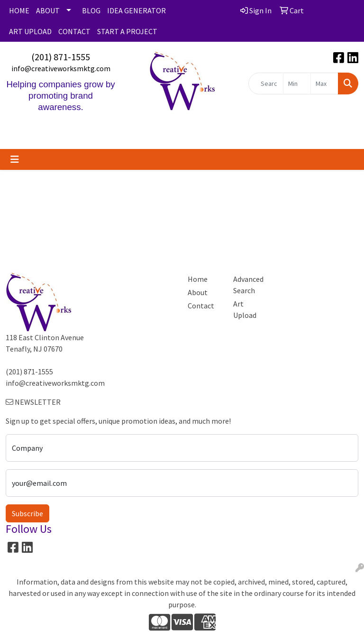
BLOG (91, 10)
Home (198, 279)
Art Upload (245, 309)
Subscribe (27, 513)
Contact (201, 306)
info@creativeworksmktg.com (61, 68)
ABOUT (48, 10)
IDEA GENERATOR (136, 10)
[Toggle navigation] (15, 159)
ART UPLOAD (30, 31)
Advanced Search (248, 285)
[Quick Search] (266, 84)
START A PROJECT (127, 31)
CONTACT (74, 31)
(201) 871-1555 (61, 57)
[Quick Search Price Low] (297, 84)
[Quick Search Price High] (324, 84)
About (198, 292)
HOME (19, 10)
